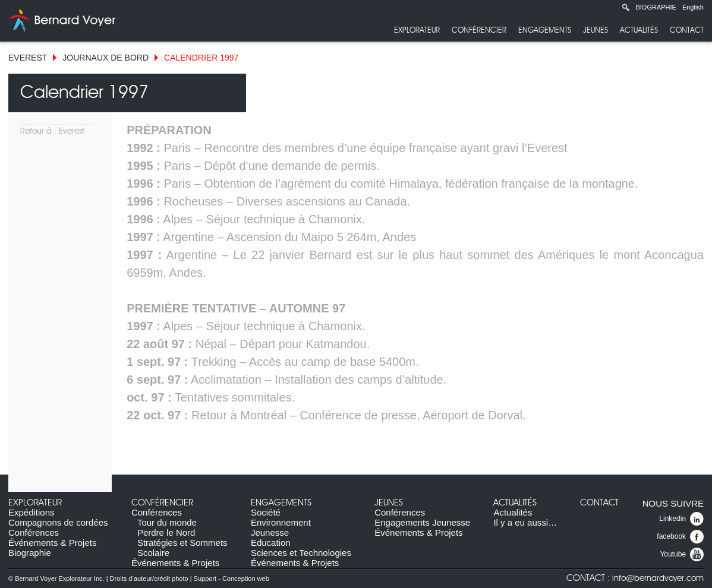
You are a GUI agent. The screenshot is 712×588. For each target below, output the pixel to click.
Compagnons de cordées (58, 522)
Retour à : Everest (52, 131)
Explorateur (417, 31)
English (693, 7)
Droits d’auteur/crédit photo (149, 578)
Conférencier (479, 31)
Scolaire (153, 553)
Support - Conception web (231, 578)
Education (271, 543)
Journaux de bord (105, 58)
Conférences (34, 532)
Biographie (656, 7)
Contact (687, 31)
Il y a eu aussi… (525, 522)
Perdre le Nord (166, 532)
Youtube (682, 555)
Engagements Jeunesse (422, 522)
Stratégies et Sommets (182, 543)
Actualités (639, 31)
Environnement (281, 522)
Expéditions (31, 512)
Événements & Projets (52, 543)
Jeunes (596, 31)
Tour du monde (167, 522)
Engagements (545, 31)
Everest (28, 58)
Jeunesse (270, 532)
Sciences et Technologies (301, 553)
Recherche (626, 7)
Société (266, 512)
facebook (680, 537)
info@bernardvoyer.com (658, 578)
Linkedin (681, 519)
